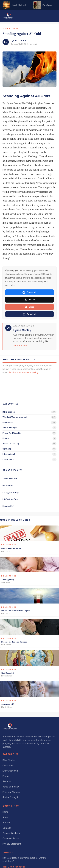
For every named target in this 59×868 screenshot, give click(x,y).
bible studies (9, 399)
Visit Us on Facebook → (15, 854)
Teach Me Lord (10, 466)
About (6, 805)
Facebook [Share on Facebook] (29, 292)
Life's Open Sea (10, 487)
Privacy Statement (12, 831)
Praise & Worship (11, 779)
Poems (6, 763)
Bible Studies (9, 748)
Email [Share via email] (30, 307)
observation (8, 447)
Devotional (8, 753)
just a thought (10, 415)
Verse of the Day (11, 774)
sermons (7, 436)
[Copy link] (29, 314)
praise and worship (12, 420)
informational (9, 441)
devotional (8, 410)
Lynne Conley (18, 41)
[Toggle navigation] (53, 16)
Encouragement (10, 758)
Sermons (7, 769)
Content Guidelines (12, 821)
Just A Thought (10, 785)
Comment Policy (11, 826)
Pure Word (8, 473)
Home (5, 799)
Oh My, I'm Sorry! (11, 480)
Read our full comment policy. (24, 372)
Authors (6, 810)
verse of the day (11, 431)
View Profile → (20, 345)
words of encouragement (15, 404)
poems (6, 426)
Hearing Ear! (8, 494)
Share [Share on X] (30, 300)
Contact (7, 815)
